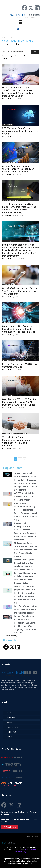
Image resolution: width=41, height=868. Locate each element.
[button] (20, 22)
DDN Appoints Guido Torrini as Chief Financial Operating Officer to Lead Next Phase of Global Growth (26, 550)
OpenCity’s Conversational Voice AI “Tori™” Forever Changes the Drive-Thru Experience (20, 291)
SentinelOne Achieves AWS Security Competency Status (20, 365)
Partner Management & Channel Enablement (15, 241)
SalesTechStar (31, 850)
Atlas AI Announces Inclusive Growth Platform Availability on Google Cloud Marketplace (18, 169)
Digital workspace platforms (10, 200)
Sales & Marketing (8, 84)
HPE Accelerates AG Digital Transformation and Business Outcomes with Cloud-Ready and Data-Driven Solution (19, 92)
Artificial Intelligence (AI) (9, 162)
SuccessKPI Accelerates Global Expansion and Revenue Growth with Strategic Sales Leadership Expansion (25, 580)
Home (4, 37)
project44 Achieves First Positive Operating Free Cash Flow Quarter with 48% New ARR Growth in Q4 (25, 596)
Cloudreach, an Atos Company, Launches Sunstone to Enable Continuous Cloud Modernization (19, 329)
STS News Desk (7, 99)
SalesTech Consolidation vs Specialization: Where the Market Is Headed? (25, 610)
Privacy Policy (21, 852)
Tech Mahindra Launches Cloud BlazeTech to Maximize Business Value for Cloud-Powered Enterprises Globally (19, 208)
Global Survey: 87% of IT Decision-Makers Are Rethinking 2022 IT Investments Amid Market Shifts (20, 402)
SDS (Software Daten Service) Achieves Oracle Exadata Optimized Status (20, 131)
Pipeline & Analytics (8, 395)
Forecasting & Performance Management (14, 360)
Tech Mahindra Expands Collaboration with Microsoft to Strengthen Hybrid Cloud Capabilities (18, 441)
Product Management (9, 322)
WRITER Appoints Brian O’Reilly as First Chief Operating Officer (25, 497)
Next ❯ (15, 636)
